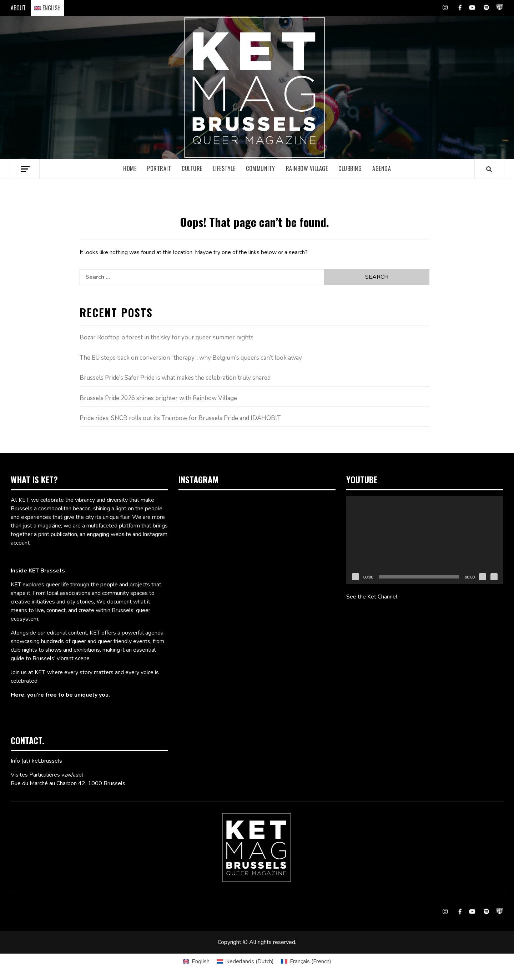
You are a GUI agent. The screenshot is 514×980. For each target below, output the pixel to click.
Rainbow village (307, 168)
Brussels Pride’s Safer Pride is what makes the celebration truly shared (175, 378)
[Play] (356, 577)
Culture (192, 168)
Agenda (382, 168)
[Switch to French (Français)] (306, 961)
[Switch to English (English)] (196, 961)
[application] (425, 540)
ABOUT (18, 8)
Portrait (159, 168)
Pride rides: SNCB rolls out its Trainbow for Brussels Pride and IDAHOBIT (180, 418)
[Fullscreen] (494, 577)
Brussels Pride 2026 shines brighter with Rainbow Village (158, 398)
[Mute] (483, 577)
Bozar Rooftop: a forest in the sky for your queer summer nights (167, 337)
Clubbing (350, 168)
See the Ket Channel (372, 597)
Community (261, 168)
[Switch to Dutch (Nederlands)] (245, 961)
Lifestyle (224, 168)
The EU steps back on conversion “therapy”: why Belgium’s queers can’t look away (191, 358)
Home (130, 168)
